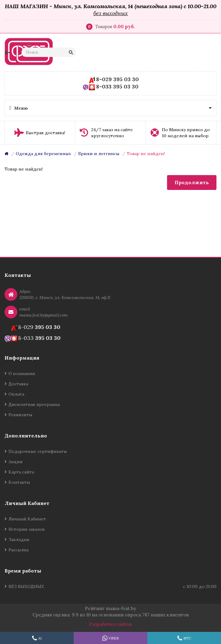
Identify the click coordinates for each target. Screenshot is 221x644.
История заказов (27, 529)
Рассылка (18, 550)
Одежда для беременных (43, 154)
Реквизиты (20, 415)
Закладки (19, 539)
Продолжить (192, 182)
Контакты (19, 482)
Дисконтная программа (34, 404)
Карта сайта (21, 472)
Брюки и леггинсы (99, 154)
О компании (22, 373)
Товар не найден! (146, 154)
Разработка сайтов (110, 624)
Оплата (16, 394)
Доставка (18, 384)
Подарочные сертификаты (38, 451)
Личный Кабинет (27, 519)
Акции (16, 462)
